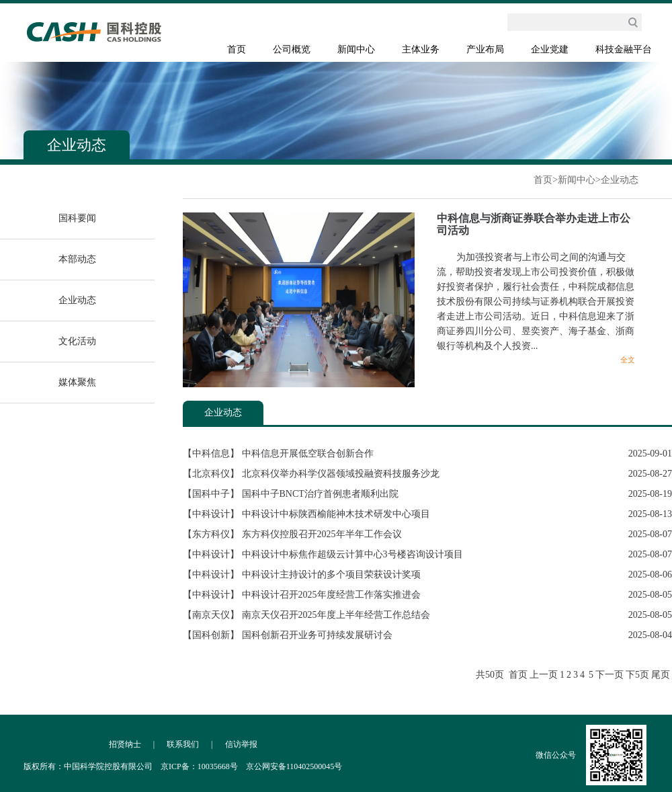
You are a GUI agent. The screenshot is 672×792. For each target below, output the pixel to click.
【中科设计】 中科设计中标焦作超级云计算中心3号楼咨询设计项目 (323, 554)
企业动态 (620, 180)
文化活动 (77, 341)
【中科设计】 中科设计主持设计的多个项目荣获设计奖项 (302, 575)
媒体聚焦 (77, 382)
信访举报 (241, 744)
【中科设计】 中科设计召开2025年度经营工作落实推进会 (302, 595)
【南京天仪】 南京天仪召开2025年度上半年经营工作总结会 (306, 615)
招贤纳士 (125, 744)
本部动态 (77, 259)
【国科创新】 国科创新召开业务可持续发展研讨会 (288, 635)
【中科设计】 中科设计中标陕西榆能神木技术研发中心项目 (306, 514)
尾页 (661, 675)
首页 (237, 49)
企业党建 (550, 49)
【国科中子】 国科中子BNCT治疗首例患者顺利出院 (291, 494)
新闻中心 (356, 49)
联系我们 (183, 744)
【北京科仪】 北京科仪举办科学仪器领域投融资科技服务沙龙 (311, 474)
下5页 (637, 675)
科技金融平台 (624, 49)
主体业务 (421, 49)
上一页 (544, 675)
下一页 (610, 675)
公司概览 (292, 49)
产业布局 (485, 49)
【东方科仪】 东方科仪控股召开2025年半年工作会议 (292, 534)
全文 (628, 360)
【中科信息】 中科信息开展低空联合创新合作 (278, 453)
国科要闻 (77, 218)
